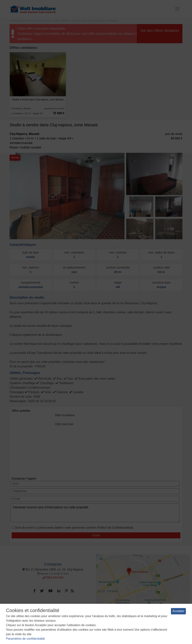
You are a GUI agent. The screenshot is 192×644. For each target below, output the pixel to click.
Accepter (178, 611)
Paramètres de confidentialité (25, 639)
